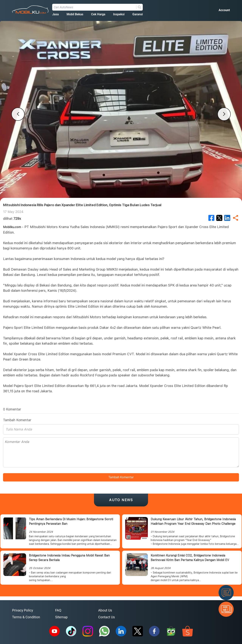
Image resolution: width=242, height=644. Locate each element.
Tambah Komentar (121, 477)
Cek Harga (98, 14)
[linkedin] (227, 218)
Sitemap (61, 617)
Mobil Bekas (75, 14)
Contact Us (106, 617)
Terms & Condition (26, 617)
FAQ (58, 610)
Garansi (138, 14)
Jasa (55, 14)
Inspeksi (119, 14)
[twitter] (219, 218)
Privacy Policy (23, 610)
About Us (105, 610)
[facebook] (211, 218)
